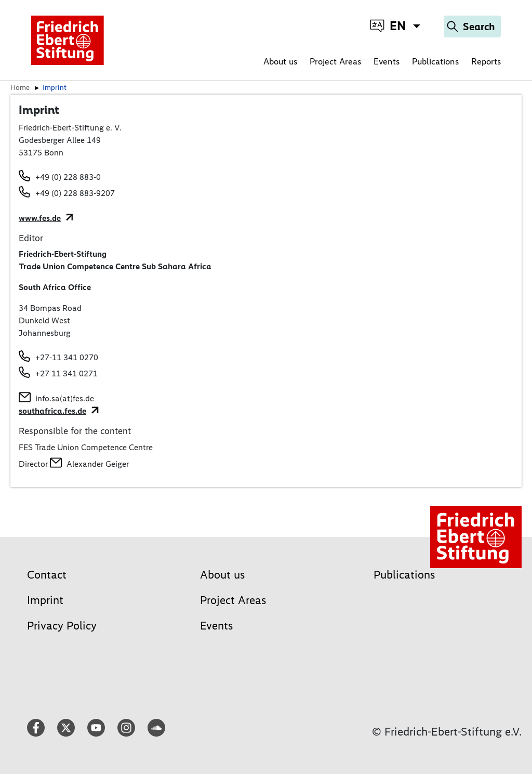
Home (20, 87)
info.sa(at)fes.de (65, 398)
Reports (486, 61)
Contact (47, 575)
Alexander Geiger (98, 464)
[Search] (472, 27)
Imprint (45, 600)
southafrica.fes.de (52, 411)
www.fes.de (40, 218)
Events (387, 61)
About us (280, 61)
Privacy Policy (62, 626)
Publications (435, 61)
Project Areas (335, 61)
